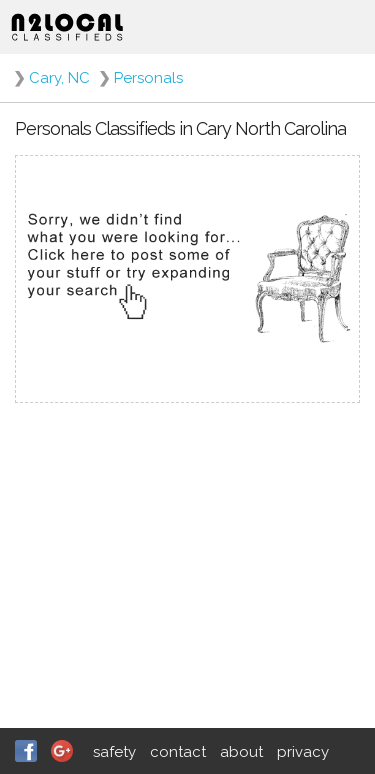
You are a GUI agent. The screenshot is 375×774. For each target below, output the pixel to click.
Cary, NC (59, 78)
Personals (148, 78)
